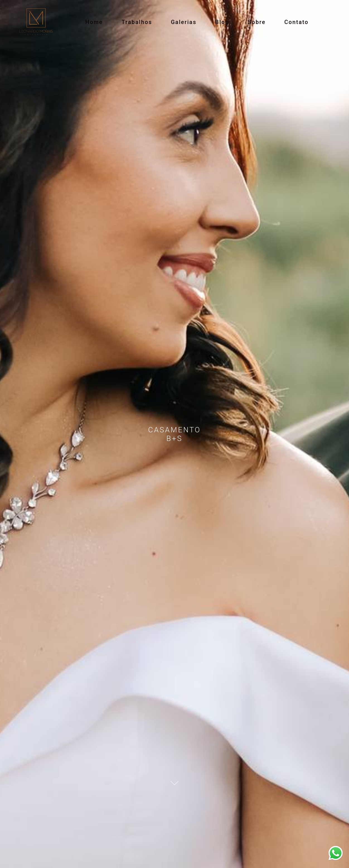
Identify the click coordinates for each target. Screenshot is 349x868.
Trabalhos (137, 22)
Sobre (257, 22)
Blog (222, 22)
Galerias (184, 22)
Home (94, 22)
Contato (296, 22)
